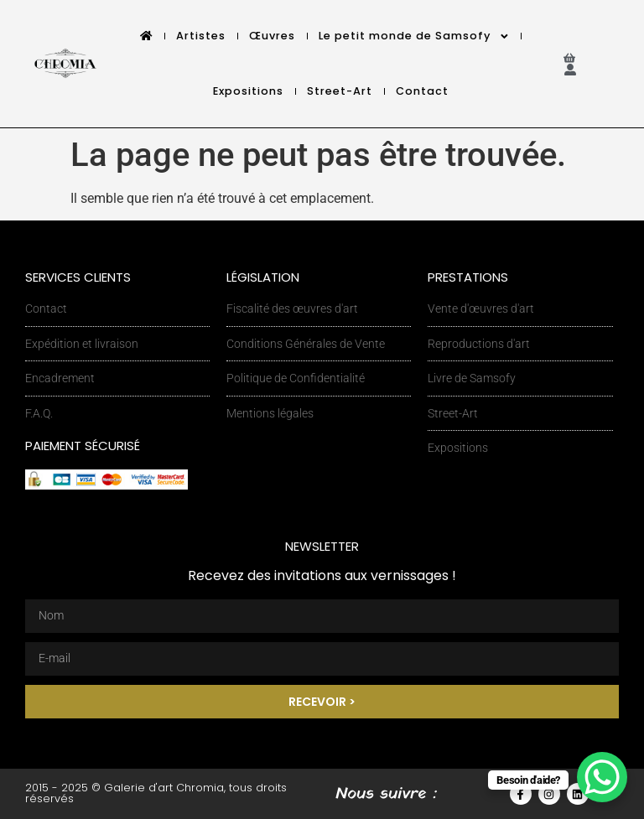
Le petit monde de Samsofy (414, 36)
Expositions (248, 91)
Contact (422, 91)
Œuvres (272, 36)
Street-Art (340, 91)
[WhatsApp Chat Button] (602, 777)
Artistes (201, 36)
